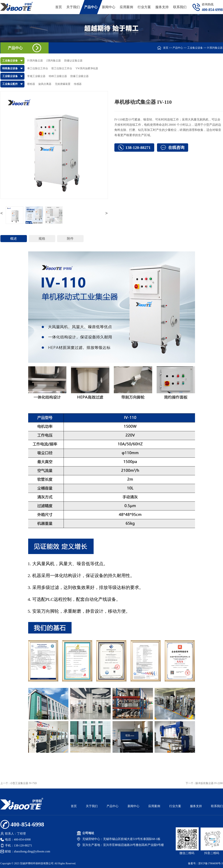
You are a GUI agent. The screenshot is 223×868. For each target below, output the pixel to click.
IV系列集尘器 (215, 48)
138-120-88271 (138, 148)
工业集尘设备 (195, 48)
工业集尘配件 (10, 84)
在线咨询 (176, 148)
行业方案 (144, 7)
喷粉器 (31, 84)
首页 (59, 7)
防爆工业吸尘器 (80, 76)
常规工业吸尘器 (36, 76)
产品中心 (91, 7)
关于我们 (73, 7)
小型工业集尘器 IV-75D (23, 783)
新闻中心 (109, 7)
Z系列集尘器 (54, 61)
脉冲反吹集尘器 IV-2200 (209, 783)
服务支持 (162, 7)
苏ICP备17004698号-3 (210, 863)
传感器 (78, 84)
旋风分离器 (45, 84)
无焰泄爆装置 (63, 84)
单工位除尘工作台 (38, 68)
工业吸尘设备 (10, 76)
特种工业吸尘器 (58, 76)
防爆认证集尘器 (73, 61)
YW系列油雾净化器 (87, 68)
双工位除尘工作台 (62, 68)
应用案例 (126, 7)
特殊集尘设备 (10, 68)
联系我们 (180, 7)
